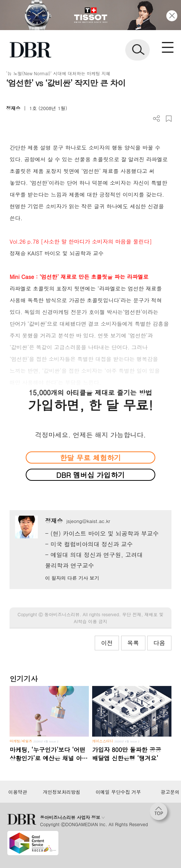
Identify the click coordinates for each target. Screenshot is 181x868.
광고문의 (170, 792)
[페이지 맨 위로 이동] (160, 813)
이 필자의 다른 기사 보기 (72, 578)
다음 (159, 643)
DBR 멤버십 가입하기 (90, 475)
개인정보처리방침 (62, 792)
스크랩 (169, 119)
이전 (107, 643)
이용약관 (18, 792)
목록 (133, 643)
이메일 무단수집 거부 (118, 792)
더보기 (157, 119)
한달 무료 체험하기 (90, 457)
